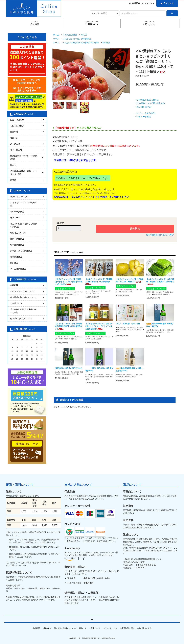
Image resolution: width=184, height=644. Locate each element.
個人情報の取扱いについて (65, 628)
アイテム (166, 3)
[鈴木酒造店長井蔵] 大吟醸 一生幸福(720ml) (130, 369)
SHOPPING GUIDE (92, 24)
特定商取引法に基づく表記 (160, 235)
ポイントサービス (110, 628)
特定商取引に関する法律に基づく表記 (136, 628)
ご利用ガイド (94, 628)
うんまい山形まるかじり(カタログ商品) (81, 43)
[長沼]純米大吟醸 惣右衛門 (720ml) (68, 368)
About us (35, 24)
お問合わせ (47, 628)
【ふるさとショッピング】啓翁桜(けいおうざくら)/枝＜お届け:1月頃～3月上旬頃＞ (69, 282)
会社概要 (36, 628)
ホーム (56, 35)
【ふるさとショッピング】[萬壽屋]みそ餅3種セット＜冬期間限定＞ (99, 281)
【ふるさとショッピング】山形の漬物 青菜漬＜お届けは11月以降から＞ (160, 282)
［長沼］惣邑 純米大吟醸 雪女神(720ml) (99, 369)
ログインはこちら (27, 37)
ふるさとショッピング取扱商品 (77, 39)
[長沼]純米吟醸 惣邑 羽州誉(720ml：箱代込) (160, 325)
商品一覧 (83, 628)
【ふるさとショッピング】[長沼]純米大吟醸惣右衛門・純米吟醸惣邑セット (69, 326)
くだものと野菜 (70, 35)
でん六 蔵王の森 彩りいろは (128, 324)
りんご (84, 35)
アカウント (149, 3)
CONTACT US (149, 24)
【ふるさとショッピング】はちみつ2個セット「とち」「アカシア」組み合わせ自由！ (99, 326)
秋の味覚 (106, 43)
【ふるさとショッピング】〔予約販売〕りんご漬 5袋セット (130, 280)
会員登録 (136, 3)
